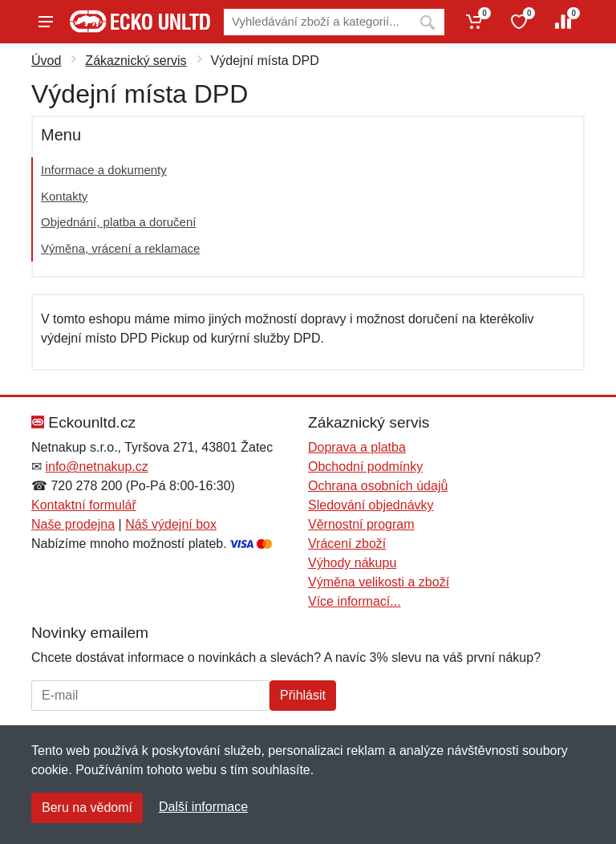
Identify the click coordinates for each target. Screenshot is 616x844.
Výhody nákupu (352, 563)
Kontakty (64, 196)
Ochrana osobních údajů (378, 486)
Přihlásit (303, 695)
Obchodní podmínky (365, 467)
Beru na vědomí (87, 807)
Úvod (46, 61)
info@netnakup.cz (96, 467)
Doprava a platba (357, 447)
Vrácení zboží (347, 544)
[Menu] (46, 22)
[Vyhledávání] (317, 22)
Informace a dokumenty (104, 170)
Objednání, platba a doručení (118, 222)
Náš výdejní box (171, 524)
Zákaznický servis (136, 61)
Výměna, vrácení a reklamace (120, 248)
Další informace (203, 807)
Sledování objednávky (371, 505)
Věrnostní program (361, 524)
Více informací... (355, 601)
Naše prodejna (73, 524)
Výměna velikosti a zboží (379, 582)
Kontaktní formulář (84, 505)
